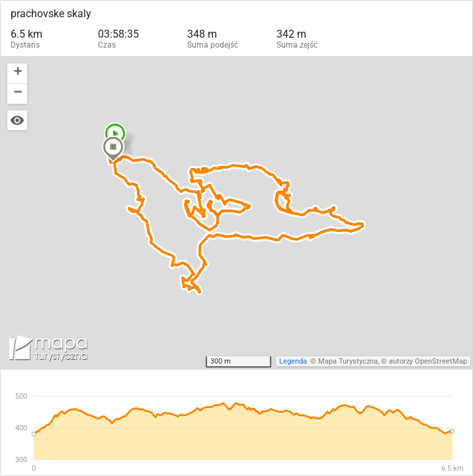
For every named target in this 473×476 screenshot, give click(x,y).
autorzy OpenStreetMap (428, 361)
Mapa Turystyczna (348, 361)
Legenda (293, 361)
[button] (113, 149)
